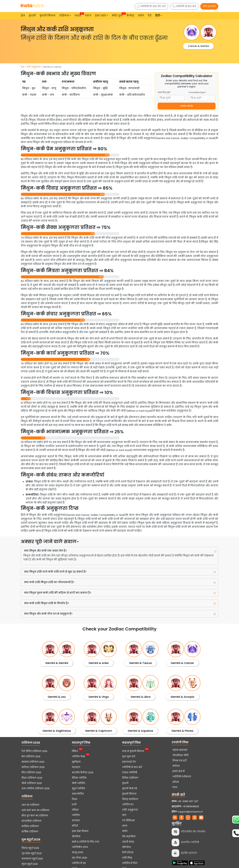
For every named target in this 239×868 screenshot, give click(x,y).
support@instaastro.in (191, 812)
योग (124, 815)
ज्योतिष (76, 815)
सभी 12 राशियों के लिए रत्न (85, 842)
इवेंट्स (176, 782)
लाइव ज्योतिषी (130, 773)
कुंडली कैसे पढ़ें (130, 789)
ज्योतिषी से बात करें (184, 6)
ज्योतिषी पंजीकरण (182, 777)
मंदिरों (75, 826)
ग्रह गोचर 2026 (79, 858)
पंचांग (88, 16)
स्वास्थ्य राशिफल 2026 (33, 762)
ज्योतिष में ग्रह (79, 863)
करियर (176, 766)
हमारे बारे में (178, 771)
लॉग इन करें (209, 6)
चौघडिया (76, 836)
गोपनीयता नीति (180, 755)
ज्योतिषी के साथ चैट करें (151, 6)
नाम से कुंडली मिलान (133, 751)
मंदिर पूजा (118, 15)
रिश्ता (75, 799)
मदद (175, 787)
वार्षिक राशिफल (30, 832)
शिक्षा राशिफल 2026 (32, 778)
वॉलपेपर (127, 847)
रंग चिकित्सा (128, 820)
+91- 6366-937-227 (188, 801)
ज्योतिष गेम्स (78, 756)
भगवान (76, 820)
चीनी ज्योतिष (78, 783)
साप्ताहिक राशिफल (32, 821)
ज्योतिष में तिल (130, 863)
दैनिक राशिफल (130, 778)
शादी (74, 804)
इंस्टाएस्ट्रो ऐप (129, 762)
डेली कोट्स (128, 852)
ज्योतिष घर (128, 804)
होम (23, 16)
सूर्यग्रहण (76, 762)
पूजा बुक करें (129, 757)
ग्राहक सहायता (180, 750)
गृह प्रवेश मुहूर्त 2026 (32, 853)
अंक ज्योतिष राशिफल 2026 (36, 789)
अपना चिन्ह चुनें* (164, 92)
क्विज (75, 751)
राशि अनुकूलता (34, 67)
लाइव (78, 15)
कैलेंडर (130, 16)
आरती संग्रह (128, 842)
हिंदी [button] (158, 16)
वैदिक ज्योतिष (79, 778)
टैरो (150, 16)
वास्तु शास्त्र (77, 852)
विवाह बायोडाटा (130, 799)
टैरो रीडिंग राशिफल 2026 (34, 751)
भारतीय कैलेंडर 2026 (83, 773)
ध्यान (125, 826)
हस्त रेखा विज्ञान (80, 831)
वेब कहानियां (129, 836)
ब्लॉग (141, 16)
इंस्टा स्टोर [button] (101, 16)
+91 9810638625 (185, 806)
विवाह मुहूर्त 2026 (30, 848)
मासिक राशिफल (30, 826)
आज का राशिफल (30, 805)
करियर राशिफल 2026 (33, 767)
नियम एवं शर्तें (179, 761)
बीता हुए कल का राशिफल (35, 816)
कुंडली (32, 16)
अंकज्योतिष (78, 794)
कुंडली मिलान (47, 16)
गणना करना (187, 106)
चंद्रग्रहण (76, 767)
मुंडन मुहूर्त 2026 (30, 864)
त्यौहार (75, 810)
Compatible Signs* (197, 92)
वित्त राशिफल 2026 (31, 773)
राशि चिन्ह (127, 858)
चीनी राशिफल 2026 (32, 783)
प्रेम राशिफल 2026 (31, 757)
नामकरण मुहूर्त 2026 (32, 859)
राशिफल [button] (64, 16)
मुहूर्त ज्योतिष (78, 789)
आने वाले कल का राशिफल (35, 810)
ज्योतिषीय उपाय (80, 847)
